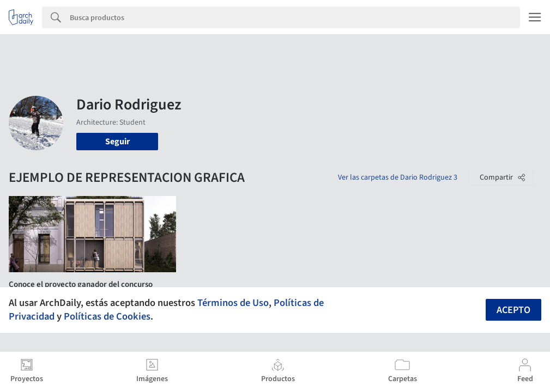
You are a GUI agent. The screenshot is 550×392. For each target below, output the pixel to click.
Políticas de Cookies (107, 316)
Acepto (513, 310)
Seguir (117, 142)
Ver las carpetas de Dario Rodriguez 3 (398, 177)
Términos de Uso (233, 303)
